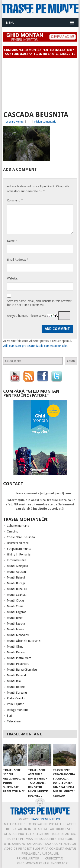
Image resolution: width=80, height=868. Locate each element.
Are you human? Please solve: (39, 316)
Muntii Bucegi (16, 583)
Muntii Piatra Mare (19, 658)
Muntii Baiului (16, 577)
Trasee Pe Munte (13, 122)
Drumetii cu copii (18, 543)
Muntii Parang (16, 652)
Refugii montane (18, 710)
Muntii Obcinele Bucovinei (24, 641)
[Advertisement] (40, 82)
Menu (10, 23)
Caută (71, 361)
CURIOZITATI (54, 858)
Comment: (15, 200)
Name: (12, 241)
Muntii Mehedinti (18, 635)
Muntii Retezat (16, 675)
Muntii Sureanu (17, 693)
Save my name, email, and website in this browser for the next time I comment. (39, 303)
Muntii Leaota (16, 624)
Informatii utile (16, 560)
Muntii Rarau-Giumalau (22, 670)
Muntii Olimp (15, 647)
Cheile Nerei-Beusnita (21, 537)
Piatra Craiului (16, 698)
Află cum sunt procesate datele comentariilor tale (35, 346)
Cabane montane (18, 526)
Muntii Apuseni (17, 572)
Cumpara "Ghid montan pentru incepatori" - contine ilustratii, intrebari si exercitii (40, 52)
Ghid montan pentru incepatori (43, 863)
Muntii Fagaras (16, 612)
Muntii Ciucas (16, 600)
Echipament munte (19, 549)
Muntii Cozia (15, 606)
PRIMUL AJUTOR (28, 858)
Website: (13, 278)
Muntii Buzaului (17, 589)
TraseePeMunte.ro (45, 819)
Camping (13, 531)
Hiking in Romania (19, 554)
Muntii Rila (14, 681)
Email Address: (17, 260)
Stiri (9, 716)
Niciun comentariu (45, 122)
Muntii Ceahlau (17, 595)
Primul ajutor (15, 704)
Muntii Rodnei (16, 687)
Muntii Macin (15, 629)
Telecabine (14, 721)
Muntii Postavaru (18, 664)
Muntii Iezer (15, 618)
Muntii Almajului (17, 566)
